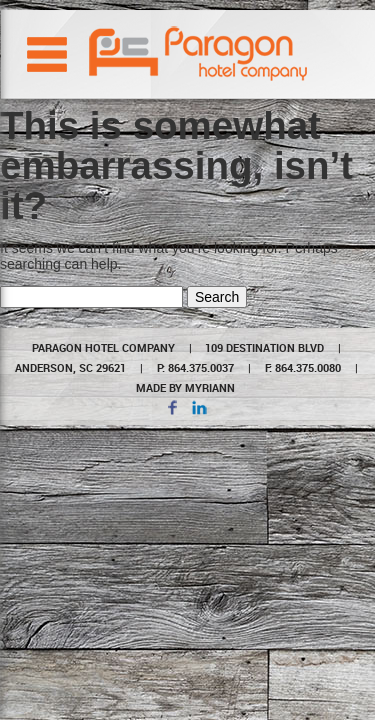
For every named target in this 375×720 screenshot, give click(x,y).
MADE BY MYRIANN (185, 387)
